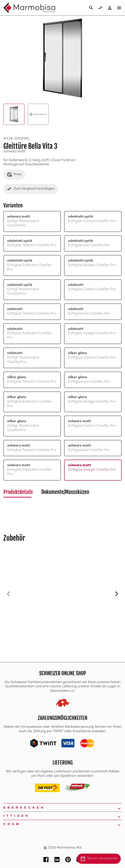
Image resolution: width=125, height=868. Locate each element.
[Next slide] (117, 594)
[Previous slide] (8, 594)
